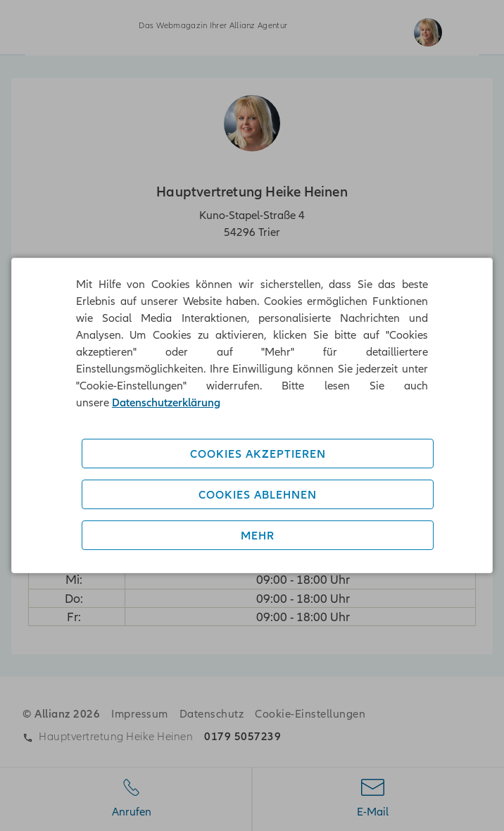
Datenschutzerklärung (166, 402)
